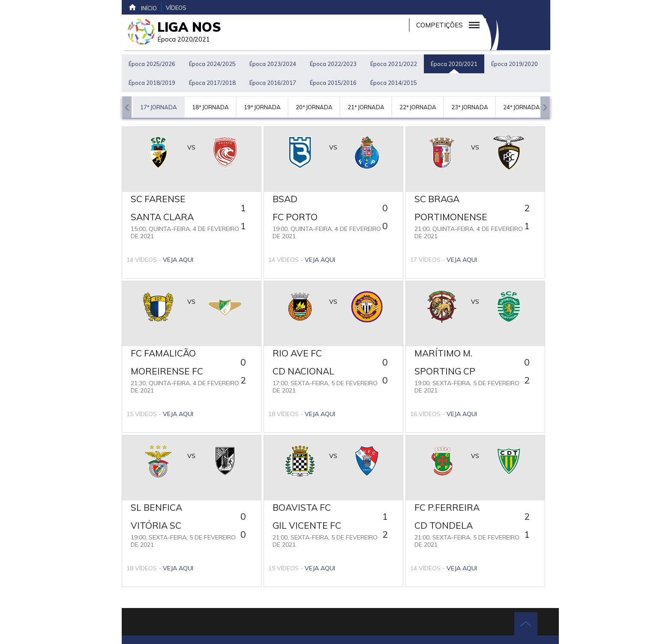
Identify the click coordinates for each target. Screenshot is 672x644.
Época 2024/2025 (212, 64)
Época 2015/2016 (333, 83)
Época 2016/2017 (273, 83)
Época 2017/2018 (212, 83)
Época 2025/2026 (152, 64)
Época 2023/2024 (273, 64)
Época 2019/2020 (514, 64)
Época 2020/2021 (454, 64)
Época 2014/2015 (394, 83)
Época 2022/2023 (333, 64)
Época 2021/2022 (394, 64)
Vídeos (176, 8)
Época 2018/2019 (152, 83)
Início (142, 7)
